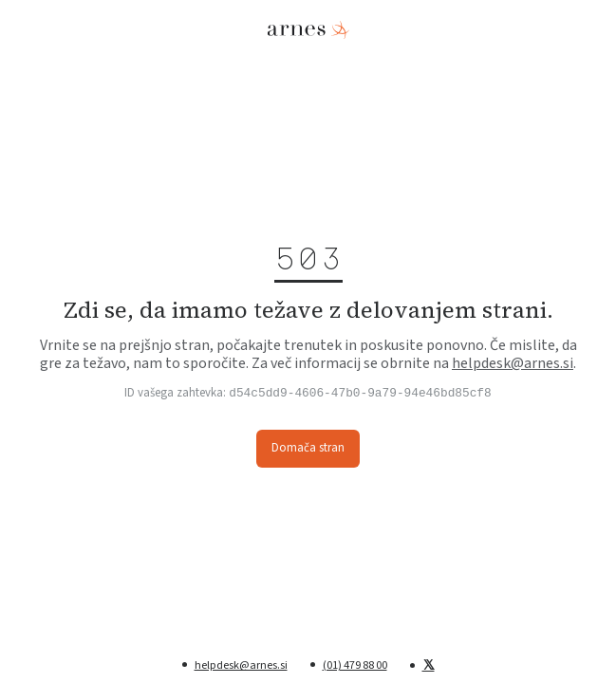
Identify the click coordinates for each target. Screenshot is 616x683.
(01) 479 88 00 (355, 665)
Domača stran (308, 448)
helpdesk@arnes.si (513, 363)
